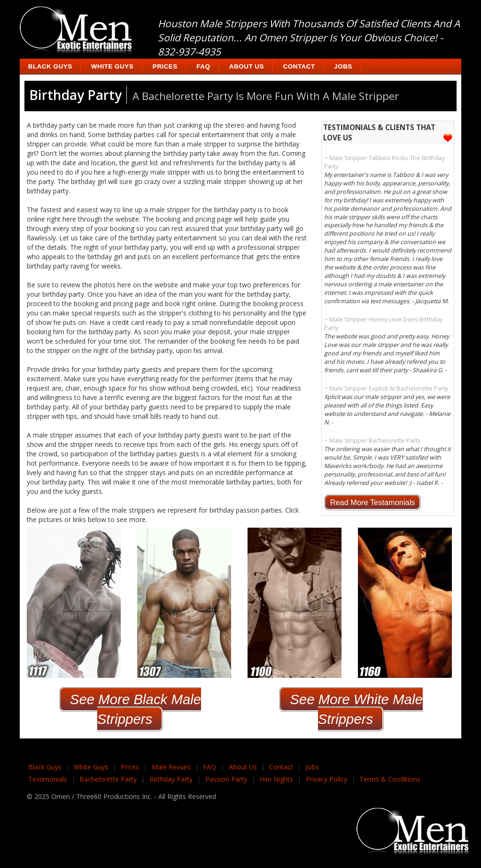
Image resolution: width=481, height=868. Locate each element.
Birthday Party (171, 779)
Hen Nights (276, 779)
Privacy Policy (326, 779)
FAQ (203, 66)
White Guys (112, 66)
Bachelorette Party (108, 779)
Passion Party (226, 779)
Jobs (343, 66)
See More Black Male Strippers (136, 709)
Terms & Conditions (390, 779)
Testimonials (48, 779)
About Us (247, 66)
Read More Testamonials (373, 502)
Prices (165, 66)
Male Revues (171, 767)
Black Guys (50, 66)
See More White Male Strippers (356, 709)
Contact (299, 66)
